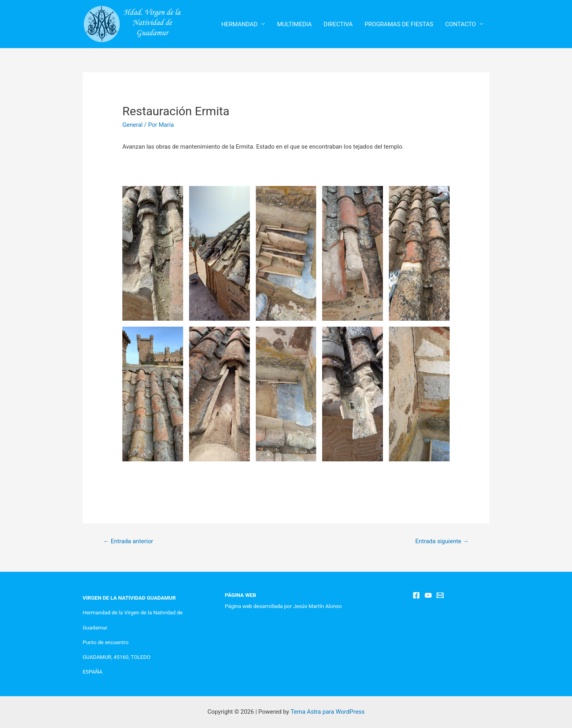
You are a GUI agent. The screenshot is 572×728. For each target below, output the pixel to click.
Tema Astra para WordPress (327, 712)
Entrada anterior (128, 541)
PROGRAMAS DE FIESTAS (399, 24)
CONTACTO (461, 24)
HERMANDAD (240, 24)
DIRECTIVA (338, 24)
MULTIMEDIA (294, 24)
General (132, 125)
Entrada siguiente (442, 541)
